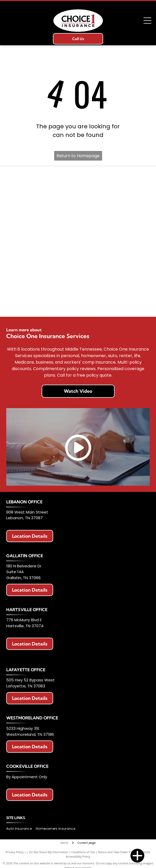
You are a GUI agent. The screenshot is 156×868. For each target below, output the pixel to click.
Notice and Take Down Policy (117, 852)
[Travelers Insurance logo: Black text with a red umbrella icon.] (114, 284)
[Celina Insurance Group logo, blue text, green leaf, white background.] (42, 305)
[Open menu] (147, 21)
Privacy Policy (15, 852)
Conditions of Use (83, 852)
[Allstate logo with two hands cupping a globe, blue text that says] (114, 178)
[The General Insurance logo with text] (114, 262)
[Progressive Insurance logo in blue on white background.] (42, 262)
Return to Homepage (78, 156)
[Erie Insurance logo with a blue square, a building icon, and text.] (42, 178)
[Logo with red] (114, 220)
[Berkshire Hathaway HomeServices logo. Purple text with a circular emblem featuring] (42, 220)
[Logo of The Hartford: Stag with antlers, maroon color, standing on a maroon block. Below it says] (42, 284)
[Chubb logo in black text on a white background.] (114, 305)
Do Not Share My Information (49, 852)
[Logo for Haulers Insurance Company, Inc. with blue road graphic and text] (42, 241)
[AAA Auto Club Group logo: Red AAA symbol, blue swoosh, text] (42, 199)
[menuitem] (21, 829)
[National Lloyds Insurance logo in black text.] (114, 241)
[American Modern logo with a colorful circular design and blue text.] (114, 199)
